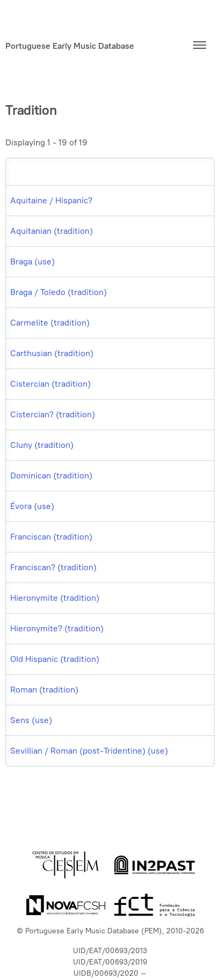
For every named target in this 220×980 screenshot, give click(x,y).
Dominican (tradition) (51, 476)
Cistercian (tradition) (50, 384)
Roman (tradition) (44, 690)
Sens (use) (31, 720)
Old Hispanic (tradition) (55, 659)
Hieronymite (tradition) (55, 598)
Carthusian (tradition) (52, 353)
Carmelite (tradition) (50, 323)
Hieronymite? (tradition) (57, 628)
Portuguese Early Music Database (70, 46)
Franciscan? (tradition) (53, 567)
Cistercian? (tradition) (53, 414)
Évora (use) (32, 506)
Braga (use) (32, 261)
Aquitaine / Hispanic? (51, 200)
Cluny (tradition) (42, 445)
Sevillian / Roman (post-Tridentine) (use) (89, 751)
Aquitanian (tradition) (52, 231)
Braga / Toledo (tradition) (58, 292)
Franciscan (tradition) (51, 537)
